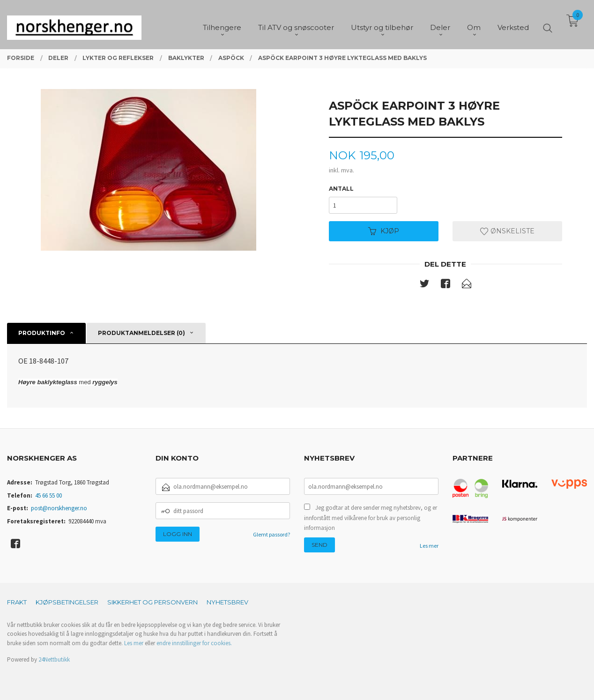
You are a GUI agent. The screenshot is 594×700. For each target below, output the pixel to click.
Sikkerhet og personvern (152, 602)
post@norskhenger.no (59, 508)
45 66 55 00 (48, 495)
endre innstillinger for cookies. (194, 643)
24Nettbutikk (54, 659)
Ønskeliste (507, 231)
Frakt (17, 602)
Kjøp (384, 231)
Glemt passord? (271, 534)
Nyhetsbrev (227, 602)
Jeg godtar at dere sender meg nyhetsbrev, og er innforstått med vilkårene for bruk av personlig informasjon (371, 518)
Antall (341, 189)
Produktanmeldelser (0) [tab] (141, 333)
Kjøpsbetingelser (67, 602)
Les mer (429, 546)
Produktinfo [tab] (42, 333)
